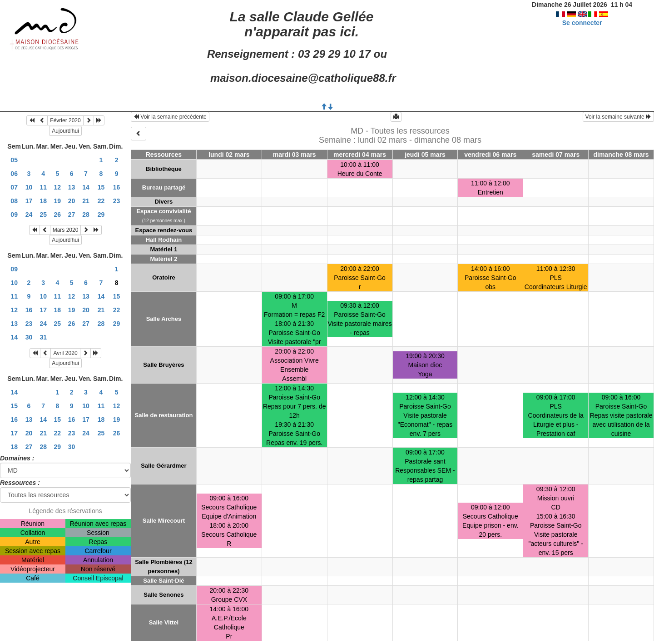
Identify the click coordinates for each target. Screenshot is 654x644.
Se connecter (582, 23)
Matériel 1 (163, 249)
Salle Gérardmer (163, 466)
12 (58, 187)
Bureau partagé (164, 187)
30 (29, 337)
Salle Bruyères (163, 365)
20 (72, 201)
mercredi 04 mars (360, 155)
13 (72, 187)
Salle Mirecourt (164, 521)
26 (58, 215)
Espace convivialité (163, 211)
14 (86, 187)
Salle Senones (163, 595)
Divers (164, 202)
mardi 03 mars (295, 155)
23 (117, 201)
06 (14, 174)
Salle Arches (164, 319)
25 (43, 215)
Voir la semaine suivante (618, 117)
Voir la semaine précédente (170, 117)
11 (43, 187)
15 (101, 187)
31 (43, 337)
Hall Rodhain (164, 240)
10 (29, 187)
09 (14, 215)
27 (72, 215)
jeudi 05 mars (425, 155)
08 (14, 201)
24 (29, 215)
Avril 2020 (65, 353)
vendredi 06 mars (490, 155)
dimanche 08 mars (621, 155)
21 (86, 201)
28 (86, 215)
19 (58, 201)
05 (14, 160)
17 (29, 201)
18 (43, 201)
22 (101, 201)
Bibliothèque (164, 169)
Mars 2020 (66, 230)
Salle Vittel (164, 622)
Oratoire (164, 277)
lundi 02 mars (229, 155)
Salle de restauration (163, 415)
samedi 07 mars (556, 155)
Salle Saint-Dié (163, 581)
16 (117, 187)
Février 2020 (65, 120)
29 (101, 215)
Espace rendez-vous (164, 230)
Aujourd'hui (65, 131)
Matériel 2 (163, 259)
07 (14, 187)
